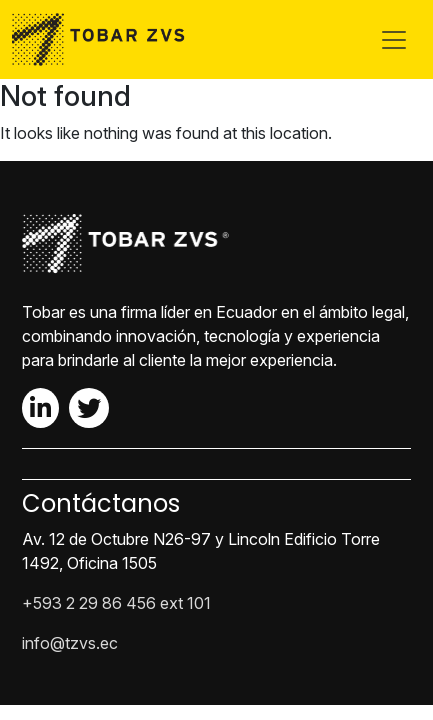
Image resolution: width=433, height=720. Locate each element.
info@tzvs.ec (70, 643)
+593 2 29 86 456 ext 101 (116, 603)
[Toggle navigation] (394, 40)
